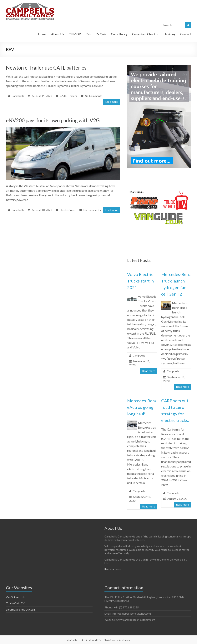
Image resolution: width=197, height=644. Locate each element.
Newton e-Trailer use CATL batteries (46, 68)
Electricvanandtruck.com (21, 609)
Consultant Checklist (146, 34)
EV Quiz (101, 34)
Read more (111, 102)
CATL (63, 96)
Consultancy (119, 34)
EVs (88, 34)
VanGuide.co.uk (15, 597)
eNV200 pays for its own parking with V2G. (53, 120)
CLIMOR (75, 34)
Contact (186, 34)
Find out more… (114, 569)
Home (42, 34)
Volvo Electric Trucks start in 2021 (140, 281)
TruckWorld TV (15, 603)
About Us (58, 34)
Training (170, 34)
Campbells (18, 96)
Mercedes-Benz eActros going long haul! (142, 407)
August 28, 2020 (177, 499)
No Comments (94, 96)
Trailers (72, 96)
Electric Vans (68, 210)
